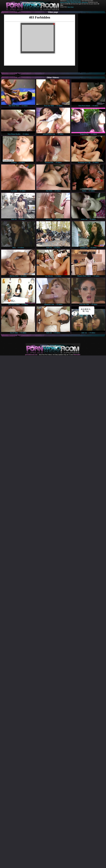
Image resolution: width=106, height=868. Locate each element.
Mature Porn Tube (65, 2)
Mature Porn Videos (76, 2)
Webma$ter (77, 355)
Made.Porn (85, 2)
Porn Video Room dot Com (74, 1)
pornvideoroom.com (31, 355)
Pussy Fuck (70, 7)
